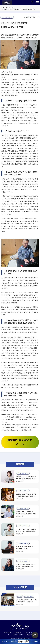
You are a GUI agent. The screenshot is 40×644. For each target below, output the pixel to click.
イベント (20, 596)
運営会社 (29, 634)
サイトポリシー (18, 634)
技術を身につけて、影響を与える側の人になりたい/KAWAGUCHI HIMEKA (26, 479)
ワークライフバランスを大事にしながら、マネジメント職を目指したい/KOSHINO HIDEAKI (26, 531)
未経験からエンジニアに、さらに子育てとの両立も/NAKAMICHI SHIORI (26, 496)
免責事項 (18, 632)
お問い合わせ (8, 632)
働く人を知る (10, 7)
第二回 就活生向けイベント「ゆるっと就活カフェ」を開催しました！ (26, 602)
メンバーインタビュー (7, 17)
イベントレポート (29, 596)
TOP (3, 7)
